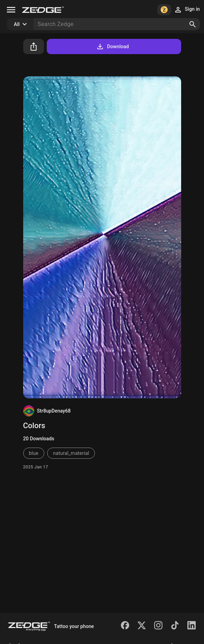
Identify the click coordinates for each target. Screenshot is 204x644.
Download (112, 46)
